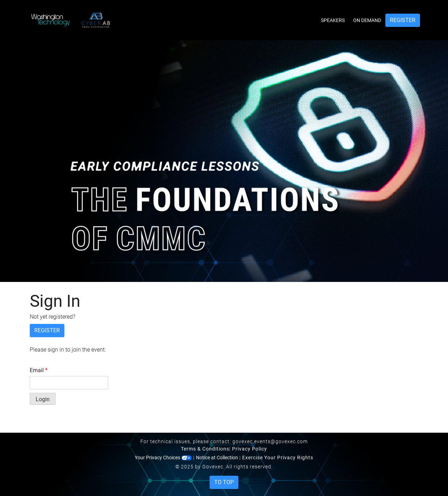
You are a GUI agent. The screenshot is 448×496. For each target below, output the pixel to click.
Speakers (333, 20)
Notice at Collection (217, 458)
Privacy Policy (250, 449)
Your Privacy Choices (163, 458)
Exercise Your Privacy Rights (278, 458)
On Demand (367, 20)
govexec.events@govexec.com (270, 441)
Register (403, 20)
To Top (224, 482)
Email (39, 370)
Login (43, 399)
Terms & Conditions (205, 449)
